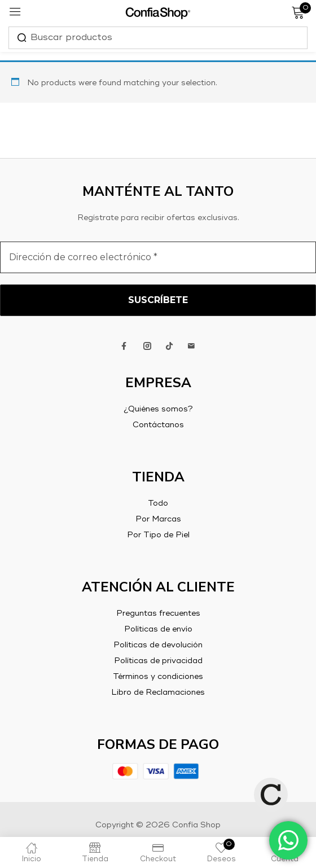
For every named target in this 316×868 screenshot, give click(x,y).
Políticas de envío (158, 629)
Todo (158, 503)
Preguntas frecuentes (158, 613)
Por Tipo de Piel (158, 535)
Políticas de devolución (158, 645)
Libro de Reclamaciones (158, 692)
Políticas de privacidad (158, 661)
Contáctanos (158, 425)
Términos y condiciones (158, 677)
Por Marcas (158, 519)
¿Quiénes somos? (158, 409)
